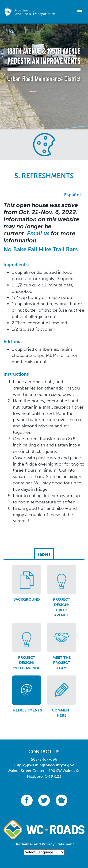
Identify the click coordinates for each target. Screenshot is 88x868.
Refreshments (28, 710)
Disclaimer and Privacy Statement (44, 844)
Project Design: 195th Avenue (27, 663)
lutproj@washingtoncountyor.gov (44, 765)
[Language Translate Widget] (44, 852)
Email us (38, 233)
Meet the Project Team (62, 663)
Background (27, 599)
